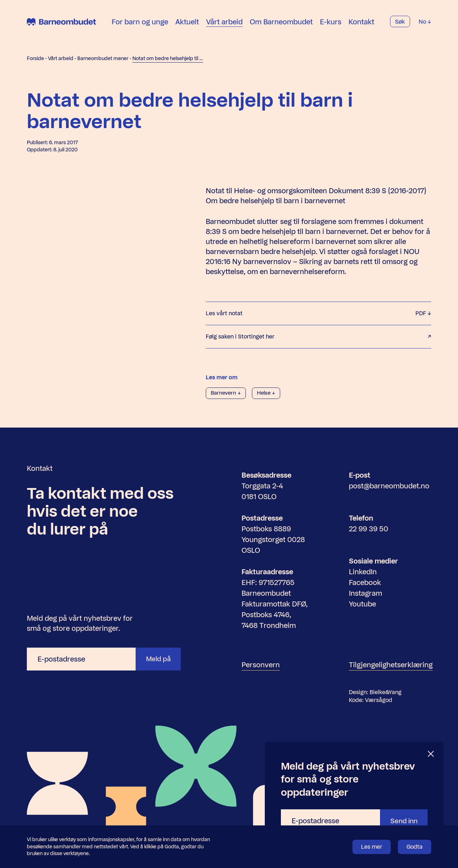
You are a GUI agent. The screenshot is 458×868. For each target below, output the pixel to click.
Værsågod (379, 700)
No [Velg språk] (425, 27)
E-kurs (331, 26)
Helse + (269, 393)
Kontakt (361, 26)
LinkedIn (363, 572)
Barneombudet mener (103, 58)
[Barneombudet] (61, 27)
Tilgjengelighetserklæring (391, 665)
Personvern (261, 665)
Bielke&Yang (386, 692)
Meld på (157, 659)
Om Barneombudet (281, 26)
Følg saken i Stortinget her (318, 337)
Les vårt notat (318, 313)
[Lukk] (431, 754)
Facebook (365, 582)
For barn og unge (140, 26)
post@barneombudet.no (389, 486)
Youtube (362, 604)
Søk (400, 27)
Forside (35, 58)
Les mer (372, 847)
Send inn (402, 821)
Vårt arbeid (224, 26)
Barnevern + (227, 393)
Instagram (366, 593)
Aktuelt (187, 26)
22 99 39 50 (369, 529)
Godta (415, 847)
